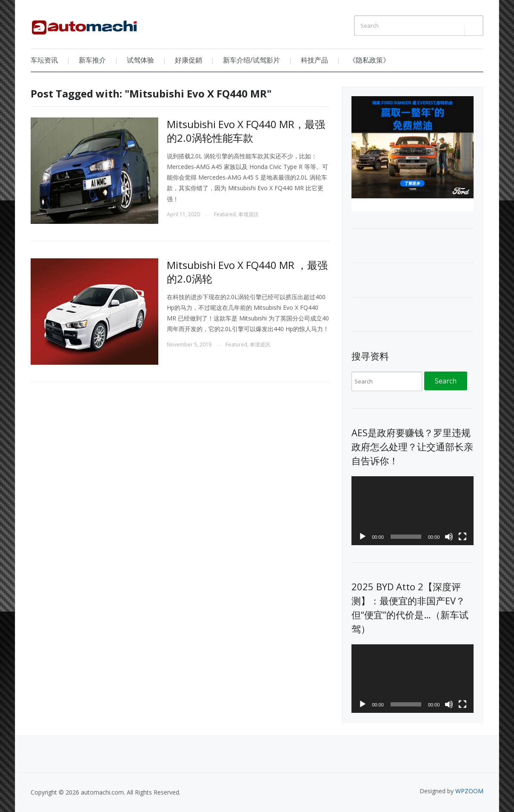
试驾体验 (140, 60)
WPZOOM (469, 791)
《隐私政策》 (369, 60)
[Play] (363, 537)
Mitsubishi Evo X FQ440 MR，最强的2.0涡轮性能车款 (246, 131)
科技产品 (314, 60)
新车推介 (92, 60)
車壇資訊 (248, 214)
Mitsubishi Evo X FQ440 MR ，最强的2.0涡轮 (247, 272)
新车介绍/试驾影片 (251, 60)
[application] (413, 510)
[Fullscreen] (463, 537)
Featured (225, 214)
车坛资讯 (44, 60)
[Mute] (449, 537)
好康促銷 (188, 60)
